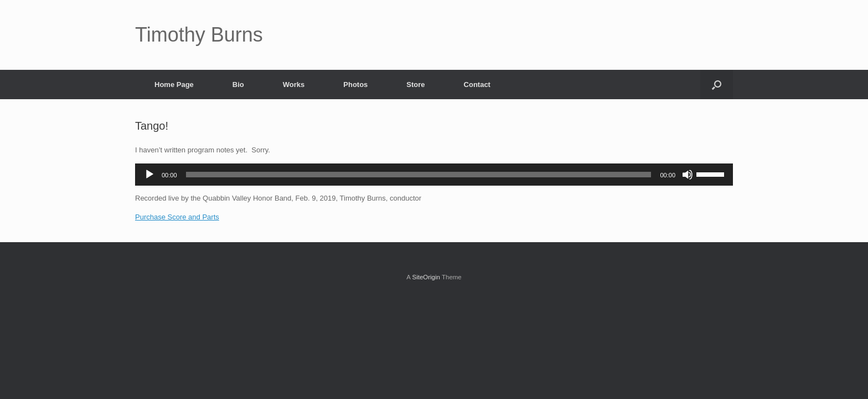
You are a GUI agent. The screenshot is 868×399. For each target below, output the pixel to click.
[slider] (419, 175)
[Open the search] (717, 85)
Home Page (174, 85)
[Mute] (688, 175)
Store (415, 85)
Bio (238, 85)
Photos (355, 85)
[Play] (149, 175)
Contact (477, 85)
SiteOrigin (426, 277)
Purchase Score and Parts (177, 217)
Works (294, 85)
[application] (434, 175)
